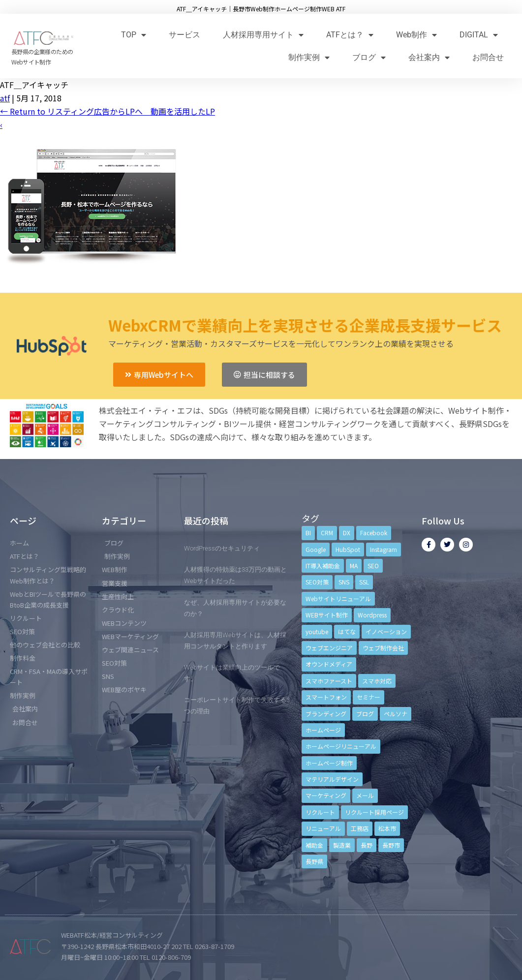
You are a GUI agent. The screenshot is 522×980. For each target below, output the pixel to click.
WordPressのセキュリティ (222, 548)
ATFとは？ (350, 35)
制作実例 (309, 57)
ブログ (369, 57)
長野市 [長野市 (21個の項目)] (391, 845)
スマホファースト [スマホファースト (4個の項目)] (329, 681)
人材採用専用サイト (263, 35)
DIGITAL (479, 35)
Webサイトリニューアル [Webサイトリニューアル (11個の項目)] (338, 598)
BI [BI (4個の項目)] (308, 533)
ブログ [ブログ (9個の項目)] (365, 714)
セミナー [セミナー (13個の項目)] (368, 697)
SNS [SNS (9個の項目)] (344, 582)
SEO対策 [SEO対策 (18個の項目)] (317, 582)
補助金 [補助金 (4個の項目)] (314, 845)
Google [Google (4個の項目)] (316, 549)
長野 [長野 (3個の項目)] (367, 845)
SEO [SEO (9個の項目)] (373, 566)
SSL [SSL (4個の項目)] (364, 582)
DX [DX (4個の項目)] (347, 533)
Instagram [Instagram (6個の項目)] (384, 549)
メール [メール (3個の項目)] (365, 795)
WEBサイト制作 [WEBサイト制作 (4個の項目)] (327, 615)
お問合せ (488, 57)
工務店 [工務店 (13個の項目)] (360, 828)
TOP (134, 35)
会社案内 (429, 57)
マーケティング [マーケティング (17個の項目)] (326, 795)
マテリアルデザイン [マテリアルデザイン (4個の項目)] (332, 779)
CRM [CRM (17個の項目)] (327, 533)
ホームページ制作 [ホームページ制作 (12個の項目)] (329, 763)
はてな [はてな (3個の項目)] (347, 631)
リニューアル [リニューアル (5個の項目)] (323, 828)
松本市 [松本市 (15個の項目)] (387, 828)
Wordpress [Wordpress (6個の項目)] (372, 615)
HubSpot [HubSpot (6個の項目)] (348, 549)
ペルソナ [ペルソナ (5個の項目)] (396, 714)
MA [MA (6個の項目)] (354, 566)
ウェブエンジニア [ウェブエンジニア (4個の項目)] (329, 648)
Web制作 (416, 35)
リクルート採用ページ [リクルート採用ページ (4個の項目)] (374, 812)
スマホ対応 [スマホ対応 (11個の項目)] (377, 681)
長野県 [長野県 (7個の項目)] (314, 861)
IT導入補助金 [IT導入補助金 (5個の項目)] (323, 566)
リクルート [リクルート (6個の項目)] (320, 812)
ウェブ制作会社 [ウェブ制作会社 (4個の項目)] (383, 648)
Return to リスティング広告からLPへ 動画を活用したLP (107, 111)
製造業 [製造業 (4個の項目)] (342, 845)
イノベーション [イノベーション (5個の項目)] (386, 631)
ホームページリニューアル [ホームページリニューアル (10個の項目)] (341, 746)
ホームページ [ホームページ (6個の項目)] (323, 730)
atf (5, 98)
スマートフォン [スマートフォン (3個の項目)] (326, 697)
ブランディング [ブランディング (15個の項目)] (326, 714)
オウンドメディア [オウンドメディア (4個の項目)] (329, 664)
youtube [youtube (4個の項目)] (317, 631)
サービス (184, 35)
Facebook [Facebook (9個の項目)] (374, 533)
